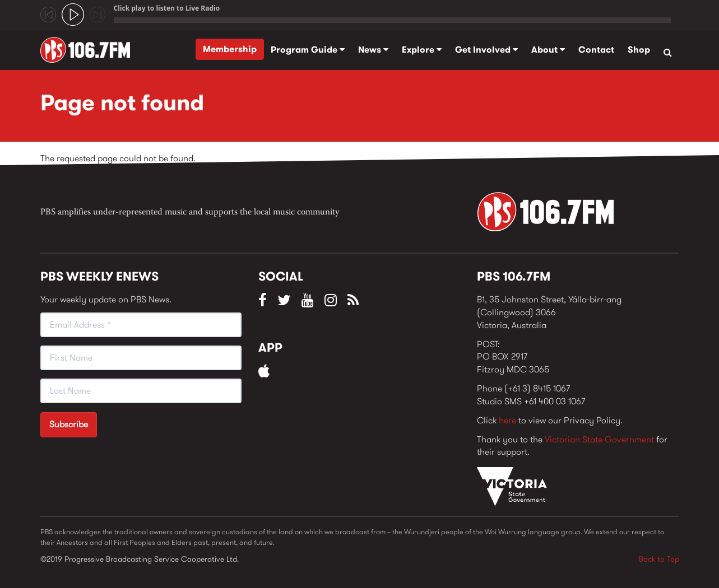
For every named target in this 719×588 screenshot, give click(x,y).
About (548, 50)
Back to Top (659, 559)
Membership (230, 49)
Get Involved (486, 50)
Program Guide (308, 50)
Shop (639, 50)
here (507, 420)
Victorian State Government (599, 439)
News (373, 50)
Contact (596, 50)
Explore (422, 50)
